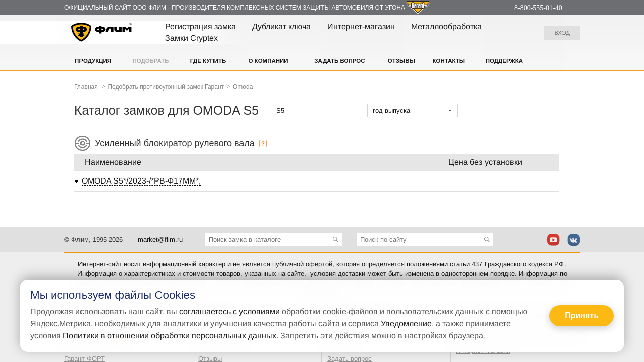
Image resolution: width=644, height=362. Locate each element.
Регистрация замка (200, 26)
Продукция (93, 61)
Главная (86, 87)
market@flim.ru (160, 240)
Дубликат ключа (281, 26)
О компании (268, 61)
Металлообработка (447, 26)
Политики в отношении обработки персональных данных (170, 336)
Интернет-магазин (361, 26)
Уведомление (406, 324)
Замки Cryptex (191, 38)
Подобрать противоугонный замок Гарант (166, 87)
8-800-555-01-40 (538, 8)
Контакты (449, 61)
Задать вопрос (340, 61)
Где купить (208, 61)
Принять (582, 315)
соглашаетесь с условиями (229, 311)
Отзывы (401, 61)
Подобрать (150, 61)
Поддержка (504, 61)
